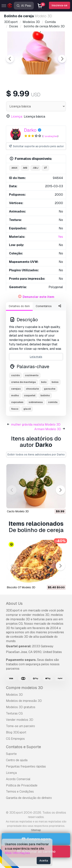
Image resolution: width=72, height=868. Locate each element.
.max (14, 168)
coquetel (30, 395)
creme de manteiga (24, 382)
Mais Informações (17, 853)
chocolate (32, 389)
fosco (15, 409)
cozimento (32, 375)
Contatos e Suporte (23, 747)
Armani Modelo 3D (48, 429)
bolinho (45, 395)
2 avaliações (50, 136)
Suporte (11, 754)
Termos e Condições (20, 792)
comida (53, 402)
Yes (61, 237)
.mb (25, 168)
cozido (15, 375)
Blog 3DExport (16, 732)
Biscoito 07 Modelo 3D (21, 587)
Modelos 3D (14, 695)
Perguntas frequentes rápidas (26, 766)
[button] (60, 490)
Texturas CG (14, 713)
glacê (27, 409)
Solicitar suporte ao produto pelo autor (36, 146)
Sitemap (36, 830)
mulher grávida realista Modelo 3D (36, 425)
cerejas (16, 389)
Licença (11, 773)
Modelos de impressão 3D (24, 701)
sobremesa (36, 402)
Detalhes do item (19, 306)
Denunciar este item (38, 297)
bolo (44, 382)
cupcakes (17, 402)
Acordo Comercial (18, 779)
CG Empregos (15, 739)
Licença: (17, 116)
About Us (14, 603)
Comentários (44, 306)
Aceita (44, 861)
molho (15, 395)
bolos (55, 382)
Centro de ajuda (17, 760)
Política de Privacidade (22, 785)
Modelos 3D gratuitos (21, 707)
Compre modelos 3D (24, 688)
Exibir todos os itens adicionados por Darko (36, 454)
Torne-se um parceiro (20, 726)
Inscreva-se (60, 5)
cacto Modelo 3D (18, 511)
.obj (35, 168)
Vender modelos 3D (20, 720)
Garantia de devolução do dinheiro (29, 798)
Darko (30, 130)
